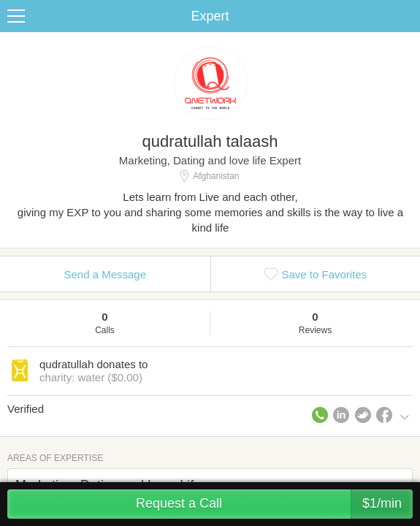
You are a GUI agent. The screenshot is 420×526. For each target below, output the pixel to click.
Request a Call (274, 504)
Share (405, 16)
